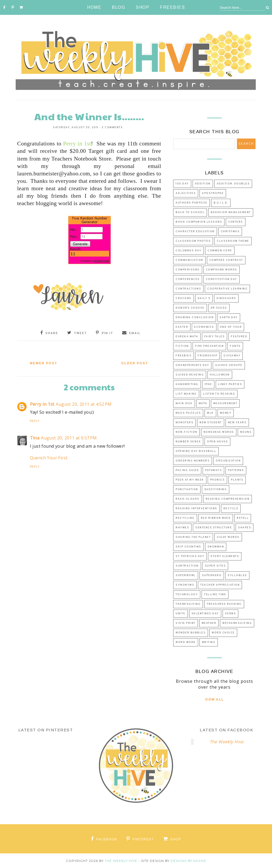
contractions (188, 289)
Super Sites (215, 566)
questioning (216, 489)
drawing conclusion (195, 318)
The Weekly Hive (227, 742)
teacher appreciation (220, 585)
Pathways (213, 470)
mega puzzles (188, 413)
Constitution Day (222, 279)
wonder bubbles (191, 633)
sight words (228, 537)
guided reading (190, 375)
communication (189, 260)
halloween (220, 375)
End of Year (231, 327)
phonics (218, 480)
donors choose (190, 308)
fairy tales (215, 337)
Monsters (184, 423)
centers (236, 222)
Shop (143, 7)
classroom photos (193, 241)
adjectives (186, 193)
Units (180, 614)
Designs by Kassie (188, 861)
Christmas (230, 232)
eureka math (187, 337)
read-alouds (188, 499)
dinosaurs (226, 298)
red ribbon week (216, 518)
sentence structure (214, 528)
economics (204, 327)
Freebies (172, 7)
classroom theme (233, 241)
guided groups (229, 365)
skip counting (188, 547)
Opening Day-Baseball (196, 451)
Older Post (135, 363)
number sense (188, 442)
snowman (216, 547)
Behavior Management (231, 212)
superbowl (186, 575)
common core (220, 251)
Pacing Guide (187, 470)
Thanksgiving (188, 604)
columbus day (188, 251)
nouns (246, 432)
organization (228, 461)
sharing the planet (193, 537)
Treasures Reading (224, 604)
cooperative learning (227, 289)
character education (195, 232)
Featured (239, 337)
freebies (184, 356)
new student (211, 423)
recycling (185, 518)
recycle (231, 509)
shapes (245, 528)
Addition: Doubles (233, 184)
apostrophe (213, 193)
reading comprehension (228, 499)
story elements (225, 556)
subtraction (187, 566)
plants (237, 480)
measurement (225, 403)
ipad (208, 384)
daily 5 (204, 298)
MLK (210, 413)
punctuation (187, 489)
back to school (190, 212)
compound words (222, 270)
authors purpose (192, 203)
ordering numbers (193, 461)
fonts (235, 346)
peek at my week (190, 480)
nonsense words (219, 432)
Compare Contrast (226, 260)
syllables (237, 575)
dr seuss (219, 308)
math (203, 403)
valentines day (205, 614)
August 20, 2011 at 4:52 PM (84, 404)
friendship (207, 356)
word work (186, 642)
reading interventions (196, 509)
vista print (186, 623)
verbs (231, 614)
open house (217, 442)
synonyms (185, 585)
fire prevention (209, 346)
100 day (182, 184)
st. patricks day (190, 556)
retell (243, 518)
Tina (35, 438)
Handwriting (187, 384)
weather (209, 623)
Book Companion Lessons (199, 222)
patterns (236, 470)
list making (186, 394)
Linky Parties (230, 384)
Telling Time (215, 595)
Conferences (188, 279)
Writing (209, 642)
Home (94, 7)
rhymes (182, 528)
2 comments (112, 128)
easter (182, 327)
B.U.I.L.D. (221, 203)
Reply (35, 421)
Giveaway (232, 356)
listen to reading (219, 394)
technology (187, 595)
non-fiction (186, 432)
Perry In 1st (42, 404)
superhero (212, 575)
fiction (182, 346)
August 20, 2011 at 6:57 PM (69, 438)
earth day (229, 318)
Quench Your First (49, 458)
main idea (184, 403)
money (226, 413)
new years (237, 423)
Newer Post (44, 363)
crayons (184, 298)
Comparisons (188, 270)
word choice (223, 633)
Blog (118, 7)
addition (203, 184)
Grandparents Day (192, 365)
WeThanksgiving (237, 623)
